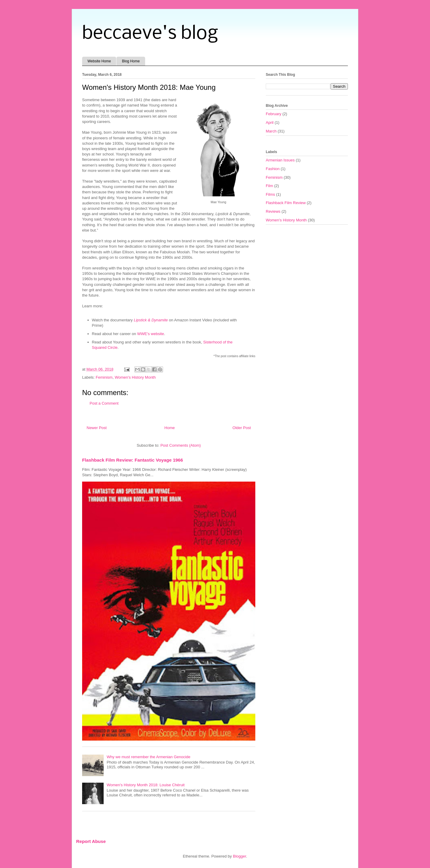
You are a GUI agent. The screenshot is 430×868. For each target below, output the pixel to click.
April (270, 122)
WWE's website (150, 334)
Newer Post (97, 428)
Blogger (239, 856)
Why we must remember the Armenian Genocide (148, 757)
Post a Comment (104, 403)
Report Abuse (91, 841)
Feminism (104, 377)
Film (269, 186)
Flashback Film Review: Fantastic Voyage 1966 (133, 460)
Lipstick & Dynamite (151, 320)
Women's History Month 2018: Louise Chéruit (146, 785)
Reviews (273, 211)
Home (170, 428)
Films (270, 194)
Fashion (273, 169)
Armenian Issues (280, 160)
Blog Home (131, 61)
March (271, 131)
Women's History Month (135, 377)
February (274, 114)
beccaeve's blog (150, 34)
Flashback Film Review (286, 203)
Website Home (99, 61)
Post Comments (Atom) (181, 445)
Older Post (242, 428)
